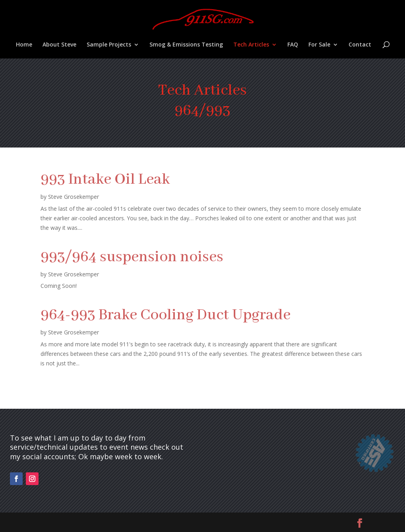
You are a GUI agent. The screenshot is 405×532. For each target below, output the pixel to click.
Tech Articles (251, 45)
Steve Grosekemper (74, 197)
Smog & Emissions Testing (186, 45)
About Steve (59, 45)
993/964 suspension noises (132, 257)
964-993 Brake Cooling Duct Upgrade (166, 315)
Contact (360, 45)
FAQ (293, 45)
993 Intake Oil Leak (105, 180)
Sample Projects (109, 45)
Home (24, 45)
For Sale (319, 45)
